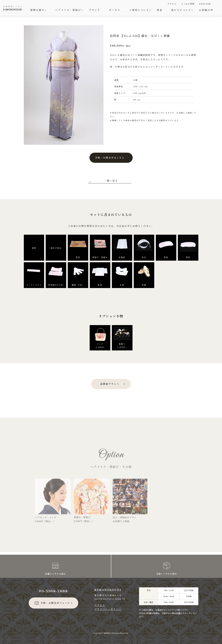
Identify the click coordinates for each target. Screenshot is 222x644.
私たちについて (182, 10)
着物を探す (38, 10)
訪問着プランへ (110, 384)
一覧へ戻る (111, 181)
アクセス (172, 4)
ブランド (94, 10)
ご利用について (140, 10)
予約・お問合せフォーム (52, 603)
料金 (160, 10)
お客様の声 (206, 10)
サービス (115, 10)
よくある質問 (188, 4)
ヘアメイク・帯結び (69, 10)
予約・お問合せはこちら (110, 158)
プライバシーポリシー (108, 609)
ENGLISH (205, 4)
